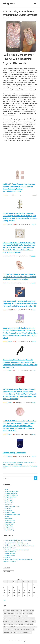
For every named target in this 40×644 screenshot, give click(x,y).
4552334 (10, 224)
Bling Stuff (9, 4)
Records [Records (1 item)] (17, 630)
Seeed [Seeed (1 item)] (15, 632)
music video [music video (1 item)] (22, 624)
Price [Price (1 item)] (5, 630)
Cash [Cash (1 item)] (20, 613)
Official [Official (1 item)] (5, 627)
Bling (20, 18)
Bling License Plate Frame (12, 507)
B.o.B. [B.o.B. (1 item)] (13, 610)
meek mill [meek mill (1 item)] (27, 621)
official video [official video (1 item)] (12, 627)
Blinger (7, 516)
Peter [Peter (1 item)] (25, 627)
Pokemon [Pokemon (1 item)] (30, 627)
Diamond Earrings (10, 522)
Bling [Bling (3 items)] (5, 613)
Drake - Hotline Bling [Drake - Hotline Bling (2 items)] (14, 616)
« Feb (4, 600)
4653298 (10, 371)
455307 (10, 310)
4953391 (10, 256)
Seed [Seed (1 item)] (32, 630)
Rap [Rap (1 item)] (9, 630)
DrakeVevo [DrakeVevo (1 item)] (24, 616)
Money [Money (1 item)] (5, 624)
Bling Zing (8, 557)
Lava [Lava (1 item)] (22, 621)
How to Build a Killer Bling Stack (14, 542)
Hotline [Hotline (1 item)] (23, 619)
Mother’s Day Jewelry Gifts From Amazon (17, 550)
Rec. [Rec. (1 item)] (12, 630)
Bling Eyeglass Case (10, 497)
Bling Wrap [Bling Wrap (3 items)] (11, 613)
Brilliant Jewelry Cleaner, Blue (14, 453)
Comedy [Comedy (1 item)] (26, 613)
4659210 (10, 283)
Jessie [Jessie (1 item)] (17, 621)
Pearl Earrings (9, 526)
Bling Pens (8, 508)
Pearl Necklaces (9, 528)
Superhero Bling (9, 530)
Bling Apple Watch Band (12, 491)
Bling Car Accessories (11, 493)
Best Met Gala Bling (10, 552)
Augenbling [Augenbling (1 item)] (6, 610)
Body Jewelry (9, 518)
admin (15, 18)
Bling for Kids (9, 499)
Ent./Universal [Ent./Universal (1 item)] (7, 619)
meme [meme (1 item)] (33, 621)
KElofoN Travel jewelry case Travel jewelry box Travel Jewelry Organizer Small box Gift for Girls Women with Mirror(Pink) (19, 277)
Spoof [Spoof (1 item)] (20, 632)
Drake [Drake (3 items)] (5, 616)
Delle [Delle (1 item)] (31, 613)
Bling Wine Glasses (10, 554)
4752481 (10, 434)
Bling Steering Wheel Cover (13, 514)
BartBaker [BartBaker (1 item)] (26, 610)
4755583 (10, 402)
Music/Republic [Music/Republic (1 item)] (13, 624)
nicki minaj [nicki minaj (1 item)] (30, 624)
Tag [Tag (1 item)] (30, 632)
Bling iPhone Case (10, 555)
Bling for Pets (9, 501)
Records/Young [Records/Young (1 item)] (25, 630)
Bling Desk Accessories (11, 495)
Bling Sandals (9, 510)
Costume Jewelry (10, 520)
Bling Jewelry (9, 505)
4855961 (10, 342)
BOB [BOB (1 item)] (16, 613)
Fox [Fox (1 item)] (14, 619)
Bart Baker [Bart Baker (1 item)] (19, 610)
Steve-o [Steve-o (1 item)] (25, 632)
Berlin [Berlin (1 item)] (32, 610)
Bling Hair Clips (9, 503)
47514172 (10, 195)
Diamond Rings (9, 524)
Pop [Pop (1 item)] (35, 627)
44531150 (10, 456)
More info (34, 195)
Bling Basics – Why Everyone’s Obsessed (16, 544)
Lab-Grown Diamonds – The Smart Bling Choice (18, 540)
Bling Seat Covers (10, 512)
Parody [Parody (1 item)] (20, 627)
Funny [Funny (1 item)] (18, 619)
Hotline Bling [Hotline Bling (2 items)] (30, 619)
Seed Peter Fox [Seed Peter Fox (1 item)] (8, 632)
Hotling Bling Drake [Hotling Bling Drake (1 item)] (9, 621)
